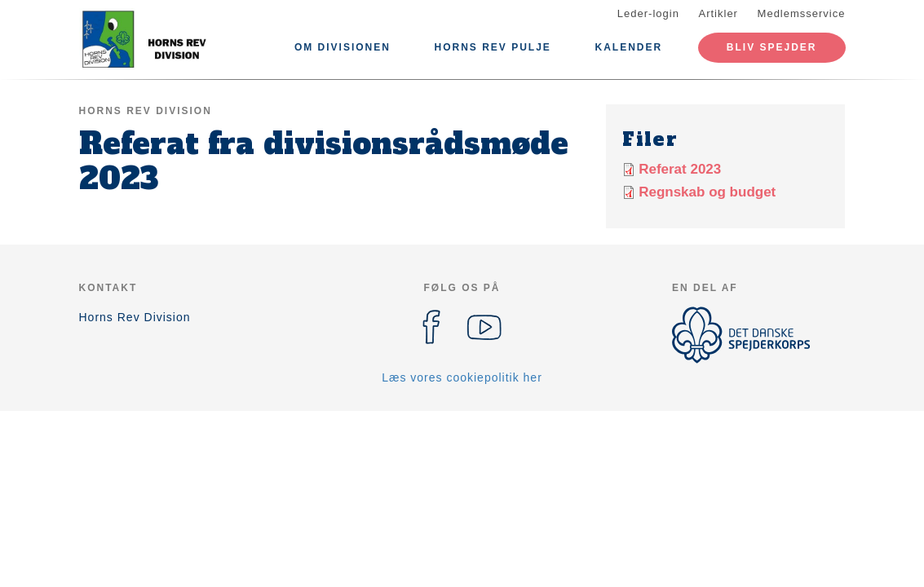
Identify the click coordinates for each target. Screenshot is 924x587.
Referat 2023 (680, 169)
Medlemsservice (802, 13)
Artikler (718, 13)
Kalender (629, 47)
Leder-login (648, 13)
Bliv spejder (772, 47)
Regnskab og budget (707, 192)
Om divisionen (343, 47)
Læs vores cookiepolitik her (462, 377)
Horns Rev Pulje (493, 47)
